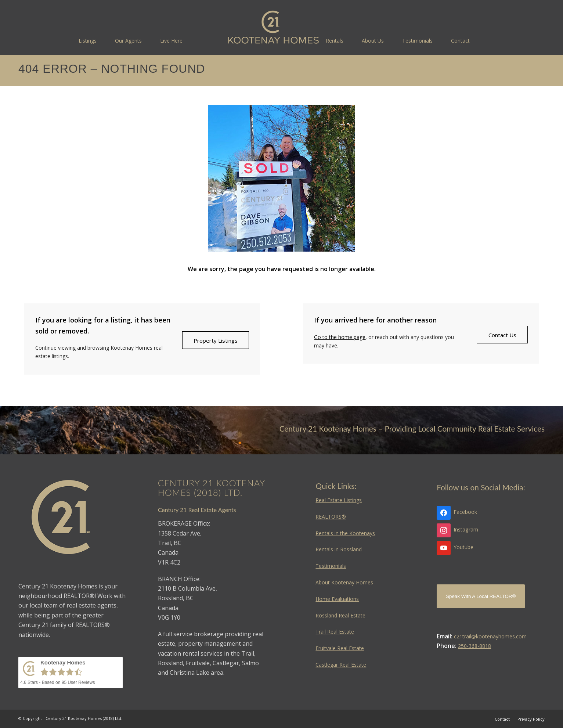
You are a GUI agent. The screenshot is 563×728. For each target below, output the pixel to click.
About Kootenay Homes (344, 582)
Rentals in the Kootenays (345, 533)
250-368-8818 (474, 646)
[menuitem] (88, 40)
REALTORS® (331, 517)
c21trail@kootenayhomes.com (490, 636)
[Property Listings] (216, 340)
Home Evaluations (337, 599)
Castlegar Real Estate (341, 665)
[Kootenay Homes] (273, 28)
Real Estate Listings (339, 500)
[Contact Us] (502, 335)
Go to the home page (340, 337)
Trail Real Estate (335, 632)
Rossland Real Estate (340, 615)
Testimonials (331, 566)
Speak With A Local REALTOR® (481, 596)
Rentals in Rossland (339, 549)
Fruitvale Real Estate (340, 648)
